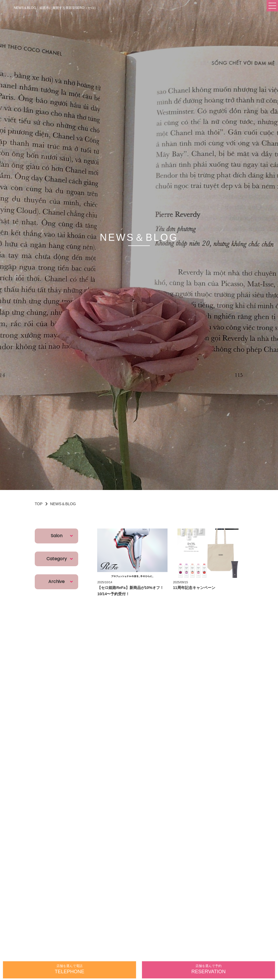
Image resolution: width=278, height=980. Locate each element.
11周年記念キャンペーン (194, 588)
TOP (39, 504)
